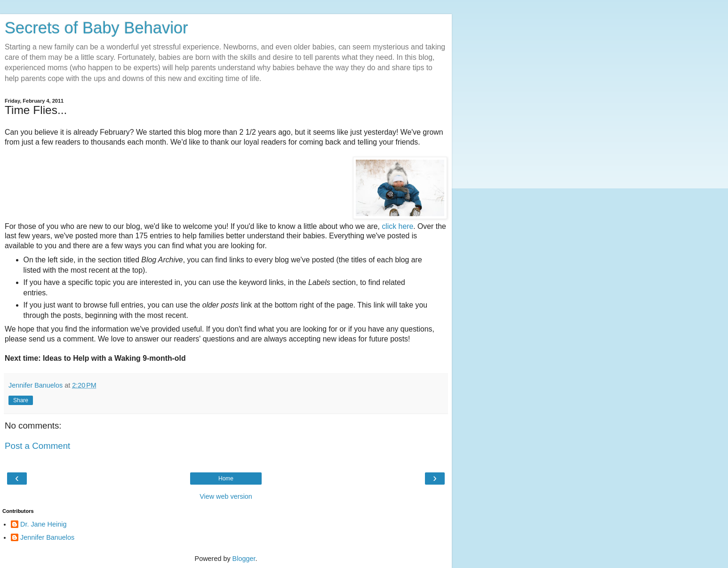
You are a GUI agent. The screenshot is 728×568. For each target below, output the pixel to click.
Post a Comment (37, 446)
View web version (226, 496)
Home (226, 479)
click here (397, 226)
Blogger (244, 559)
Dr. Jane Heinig (43, 524)
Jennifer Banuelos (47, 537)
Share (21, 400)
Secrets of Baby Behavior (96, 28)
